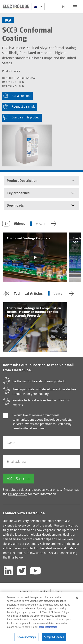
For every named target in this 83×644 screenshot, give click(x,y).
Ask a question (17, 96)
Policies (43, 592)
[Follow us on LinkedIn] (8, 571)
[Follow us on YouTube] (35, 571)
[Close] (77, 600)
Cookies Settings (26, 639)
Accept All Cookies (54, 639)
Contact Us (27, 592)
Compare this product (22, 117)
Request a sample (20, 107)
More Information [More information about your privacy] (48, 629)
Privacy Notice (18, 494)
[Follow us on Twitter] (22, 571)
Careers (58, 592)
